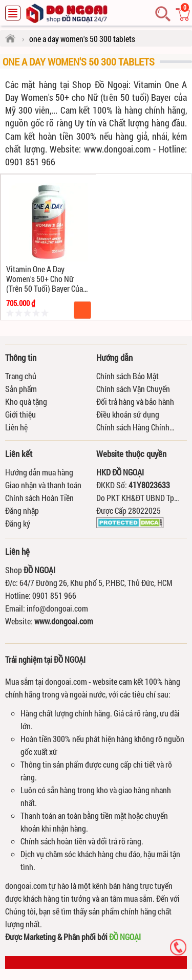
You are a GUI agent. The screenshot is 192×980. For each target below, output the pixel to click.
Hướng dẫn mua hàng (39, 472)
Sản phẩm (21, 389)
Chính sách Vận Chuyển (133, 389)
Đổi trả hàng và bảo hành (135, 401)
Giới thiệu (20, 414)
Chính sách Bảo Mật (127, 376)
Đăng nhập (22, 510)
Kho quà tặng (26, 401)
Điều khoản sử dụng (128, 414)
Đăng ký (18, 523)
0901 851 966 (54, 595)
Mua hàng (82, 310)
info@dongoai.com (57, 608)
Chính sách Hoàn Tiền (39, 498)
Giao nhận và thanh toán (43, 485)
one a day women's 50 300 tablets (79, 61)
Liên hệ (16, 427)
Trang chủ (21, 376)
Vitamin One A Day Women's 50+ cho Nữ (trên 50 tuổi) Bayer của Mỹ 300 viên (45, 279)
